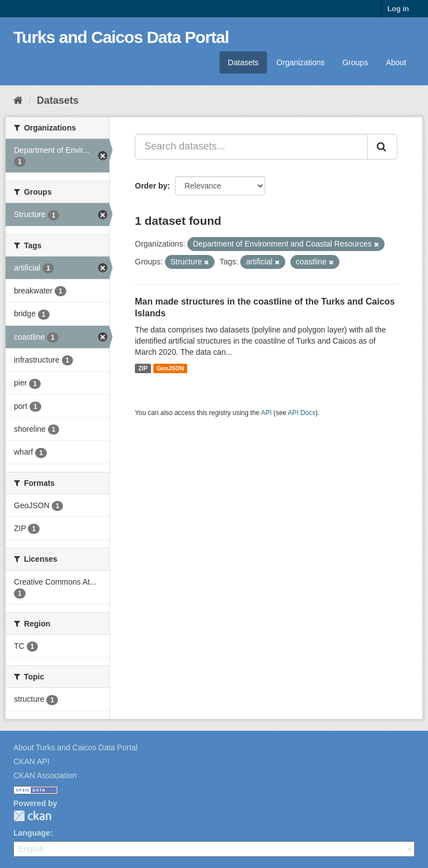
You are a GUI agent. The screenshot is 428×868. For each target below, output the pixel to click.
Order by (151, 186)
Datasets (243, 62)
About (396, 62)
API (266, 413)
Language (32, 833)
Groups (355, 62)
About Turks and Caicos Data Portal (76, 748)
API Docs (302, 413)
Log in (398, 9)
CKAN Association (45, 775)
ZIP (143, 368)
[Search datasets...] (251, 147)
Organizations (300, 62)
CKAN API (31, 761)
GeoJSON (170, 368)
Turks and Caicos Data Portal (121, 37)
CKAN (32, 816)
